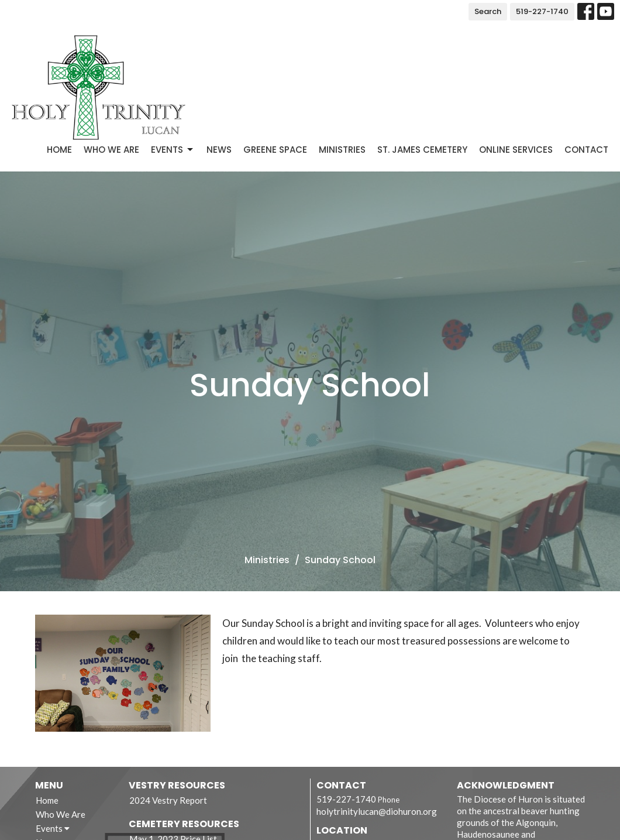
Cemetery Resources (184, 824)
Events (173, 150)
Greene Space (275, 150)
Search (488, 11)
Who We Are (111, 150)
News (219, 150)
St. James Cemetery (422, 150)
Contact (586, 150)
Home (59, 150)
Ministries (342, 150)
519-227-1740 (542, 11)
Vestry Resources (177, 785)
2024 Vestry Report (168, 800)
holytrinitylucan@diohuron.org (377, 811)
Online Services (516, 150)
